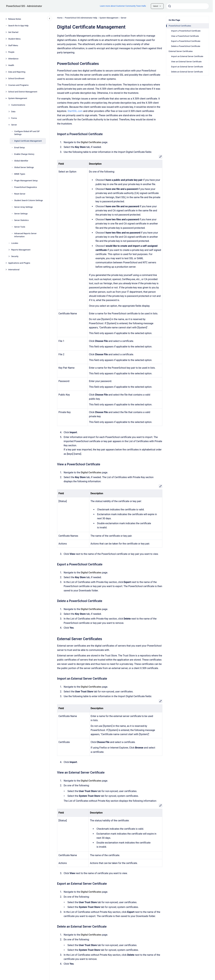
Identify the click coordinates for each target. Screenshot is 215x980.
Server (14, 125)
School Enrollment (16, 78)
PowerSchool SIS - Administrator (24, 6)
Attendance (13, 59)
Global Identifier (21, 161)
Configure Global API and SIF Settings (27, 133)
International (14, 270)
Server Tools (20, 227)
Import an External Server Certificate (187, 56)
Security (15, 256)
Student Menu (15, 39)
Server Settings (21, 214)
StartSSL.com (75, 111)
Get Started (13, 32)
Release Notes (15, 19)
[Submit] (170, 6)
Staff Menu (13, 45)
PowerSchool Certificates (180, 26)
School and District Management (23, 92)
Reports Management (21, 250)
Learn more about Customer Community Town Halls (123, 6)
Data (13, 112)
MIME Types (20, 174)
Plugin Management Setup (26, 181)
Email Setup (20, 147)
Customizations (18, 105)
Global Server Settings (24, 167)
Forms (14, 118)
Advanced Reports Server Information (25, 235)
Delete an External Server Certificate (187, 72)
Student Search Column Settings (29, 200)
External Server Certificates (181, 51)
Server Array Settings (24, 207)
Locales (15, 243)
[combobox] (188, 6)
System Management (18, 98)
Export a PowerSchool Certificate (186, 41)
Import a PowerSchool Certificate (186, 31)
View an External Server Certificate (186, 62)
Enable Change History (24, 154)
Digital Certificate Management (28, 141)
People (11, 52)
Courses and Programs (18, 85)
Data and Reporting (17, 72)
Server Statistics (21, 220)
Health (11, 65)
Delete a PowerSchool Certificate (186, 46)
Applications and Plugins (19, 263)
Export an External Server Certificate (187, 67)
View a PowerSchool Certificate (185, 36)
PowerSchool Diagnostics (26, 187)
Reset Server (20, 194)
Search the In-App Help (18, 26)
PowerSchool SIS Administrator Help (81, 18)
